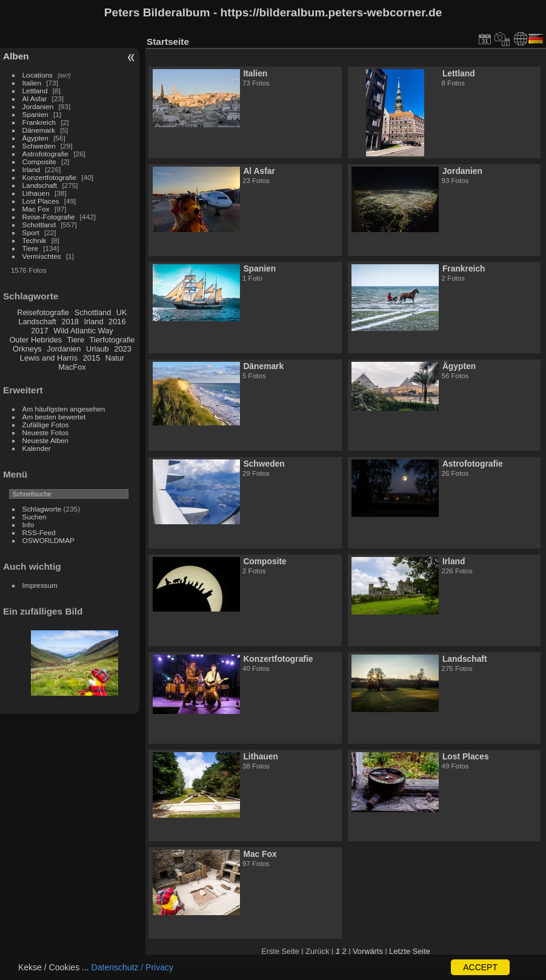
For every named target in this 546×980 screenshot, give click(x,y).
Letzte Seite (410, 951)
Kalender (37, 448)
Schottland (39, 225)
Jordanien (38, 106)
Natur (115, 358)
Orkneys (27, 349)
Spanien (35, 114)
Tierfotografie (112, 340)
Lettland (35, 91)
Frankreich (39, 122)
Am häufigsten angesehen (64, 409)
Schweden (39, 146)
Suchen (35, 517)
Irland (31, 169)
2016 (117, 322)
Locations (38, 75)
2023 (122, 349)
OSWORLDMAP (48, 540)
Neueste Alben (46, 440)
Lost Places (41, 201)
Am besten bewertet (54, 417)
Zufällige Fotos (46, 425)
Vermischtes (42, 256)
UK (122, 312)
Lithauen (36, 193)
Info (28, 525)
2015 (92, 358)
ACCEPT (480, 967)
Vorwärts (368, 951)
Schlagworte (42, 509)
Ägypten (35, 138)
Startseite (168, 42)
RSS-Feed (39, 532)
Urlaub (98, 349)
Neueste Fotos (46, 432)
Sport (31, 232)
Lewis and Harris (49, 358)
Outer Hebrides (35, 340)
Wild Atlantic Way (83, 331)
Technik (35, 240)
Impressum (40, 585)
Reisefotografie (43, 312)
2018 (70, 322)
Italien (32, 83)
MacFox (72, 367)
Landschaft (40, 185)
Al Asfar (35, 98)
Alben (16, 56)
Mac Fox (36, 209)
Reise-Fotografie (49, 217)
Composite (39, 162)
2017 (39, 331)
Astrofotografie (46, 154)
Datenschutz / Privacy (132, 967)
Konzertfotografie (50, 177)
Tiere (30, 248)
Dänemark (39, 130)
